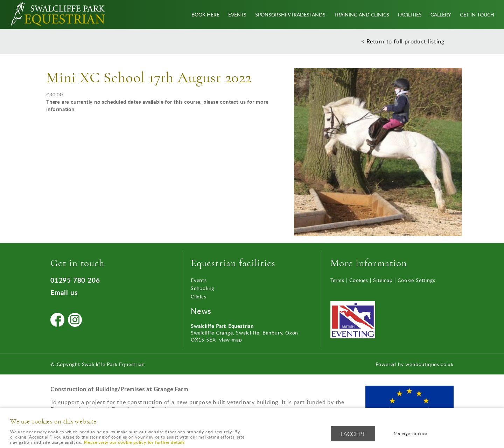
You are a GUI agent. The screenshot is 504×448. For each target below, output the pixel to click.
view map (230, 340)
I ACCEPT (353, 434)
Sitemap (383, 280)
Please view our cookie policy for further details (134, 442)
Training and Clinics (362, 14)
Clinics (199, 297)
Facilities (410, 14)
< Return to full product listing (403, 41)
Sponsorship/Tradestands (290, 14)
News (201, 311)
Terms (337, 280)
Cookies (359, 280)
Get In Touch (477, 14)
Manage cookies (411, 433)
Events (237, 14)
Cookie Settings (416, 280)
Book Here (205, 14)
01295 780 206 (75, 280)
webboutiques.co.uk (429, 364)
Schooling (202, 288)
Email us (64, 292)
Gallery (441, 14)
